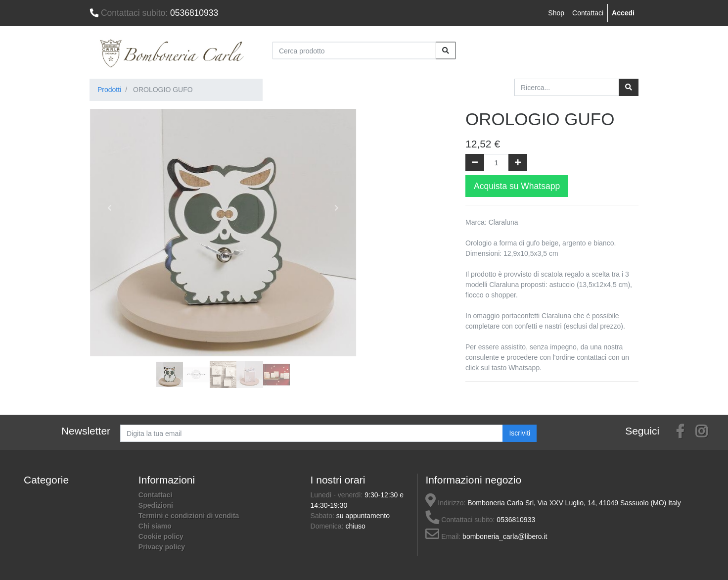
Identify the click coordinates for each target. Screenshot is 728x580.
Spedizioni (156, 505)
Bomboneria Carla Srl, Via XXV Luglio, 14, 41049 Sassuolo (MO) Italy (574, 503)
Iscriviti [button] (520, 433)
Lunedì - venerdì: (338, 495)
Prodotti (109, 90)
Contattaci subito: (460, 520)
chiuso (355, 526)
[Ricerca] (629, 87)
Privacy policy (162, 547)
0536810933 (154, 13)
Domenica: (328, 526)
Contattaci (588, 13)
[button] (110, 208)
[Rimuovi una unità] (475, 163)
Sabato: (323, 516)
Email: (443, 536)
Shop (556, 13)
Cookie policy (161, 536)
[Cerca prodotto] (354, 51)
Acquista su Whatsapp (517, 186)
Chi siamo (155, 526)
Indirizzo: (445, 503)
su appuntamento (363, 516)
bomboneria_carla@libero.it (505, 536)
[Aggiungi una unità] (518, 163)
